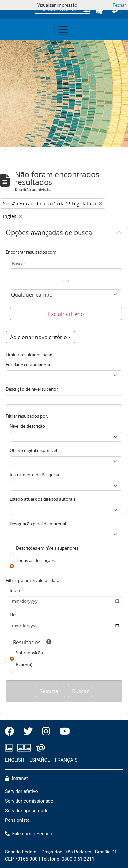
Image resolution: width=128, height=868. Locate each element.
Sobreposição (30, 653)
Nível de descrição (27, 426)
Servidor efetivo (21, 792)
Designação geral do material (38, 524)
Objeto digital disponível (33, 450)
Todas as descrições (35, 560)
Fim (13, 615)
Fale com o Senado (29, 834)
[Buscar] (66, 264)
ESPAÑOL (40, 760)
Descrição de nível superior (32, 389)
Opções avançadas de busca (49, 234)
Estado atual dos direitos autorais (42, 499)
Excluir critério (66, 314)
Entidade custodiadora (28, 365)
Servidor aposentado (27, 811)
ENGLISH (15, 760)
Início (15, 590)
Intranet (16, 778)
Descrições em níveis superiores (47, 548)
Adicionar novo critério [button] (38, 337)
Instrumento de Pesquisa (34, 475)
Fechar (119, 5)
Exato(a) (24, 665)
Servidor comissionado (29, 801)
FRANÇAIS (66, 760)
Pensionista (17, 820)
